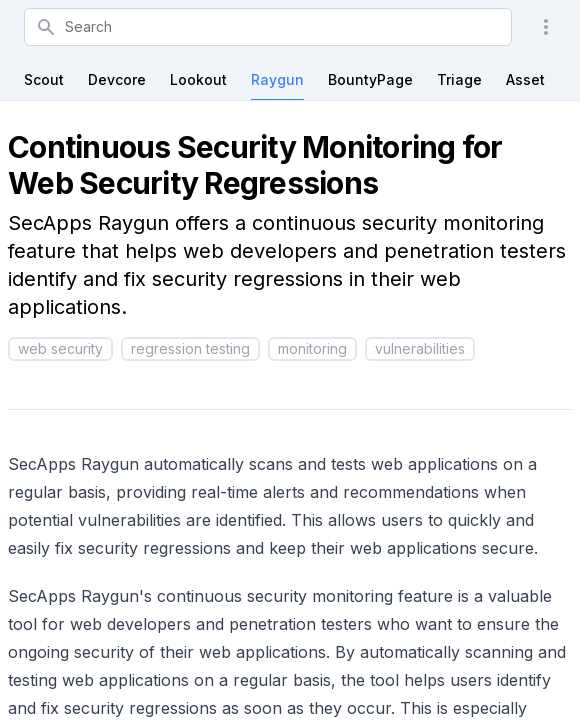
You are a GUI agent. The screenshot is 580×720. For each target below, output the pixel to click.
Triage (459, 79)
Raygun (277, 79)
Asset (525, 79)
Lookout (198, 79)
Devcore (117, 79)
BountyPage (370, 79)
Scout (44, 79)
